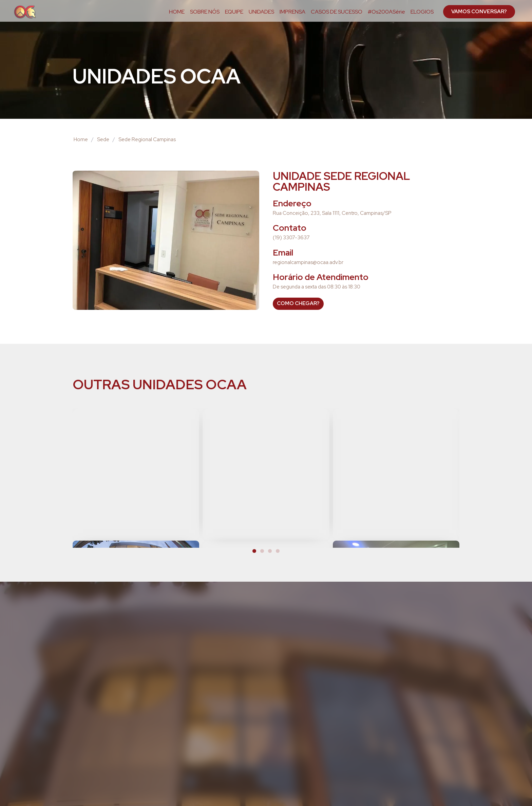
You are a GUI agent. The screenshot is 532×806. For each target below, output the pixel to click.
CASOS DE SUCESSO (337, 12)
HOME (177, 12)
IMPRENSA (292, 12)
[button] (254, 551)
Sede (103, 139)
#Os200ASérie (386, 12)
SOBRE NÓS (205, 12)
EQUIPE (234, 12)
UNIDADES (261, 12)
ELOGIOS (422, 12)
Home (81, 139)
